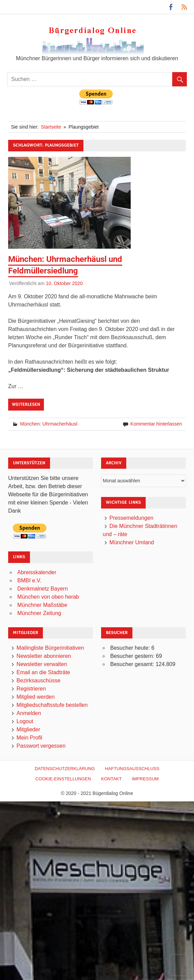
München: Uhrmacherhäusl (49, 424)
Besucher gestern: (133, 656)
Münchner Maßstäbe (42, 605)
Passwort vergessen (41, 746)
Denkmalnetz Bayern (43, 589)
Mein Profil (30, 738)
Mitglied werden (36, 697)
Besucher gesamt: (133, 664)
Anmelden (29, 713)
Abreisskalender (37, 572)
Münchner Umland (132, 542)
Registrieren (31, 689)
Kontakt (111, 779)
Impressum (145, 779)
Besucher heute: (131, 648)
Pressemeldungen (132, 518)
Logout (25, 721)
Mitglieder (28, 729)
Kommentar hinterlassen (156, 424)
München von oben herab (48, 597)
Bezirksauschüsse (39, 680)
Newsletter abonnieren (44, 656)
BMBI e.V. (29, 580)
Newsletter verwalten (42, 664)
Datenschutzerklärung (65, 769)
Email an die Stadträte (43, 672)
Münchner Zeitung (39, 613)
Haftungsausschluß (132, 769)
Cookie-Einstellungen (63, 779)
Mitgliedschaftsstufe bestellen (52, 705)
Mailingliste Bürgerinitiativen (50, 648)
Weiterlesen (26, 404)
